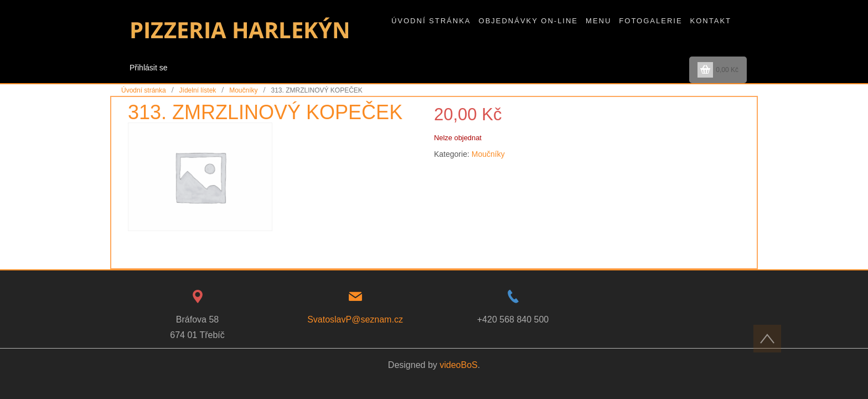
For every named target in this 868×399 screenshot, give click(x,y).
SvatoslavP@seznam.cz (355, 319)
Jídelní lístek (198, 90)
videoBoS (459, 365)
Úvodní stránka (144, 90)
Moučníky (243, 90)
